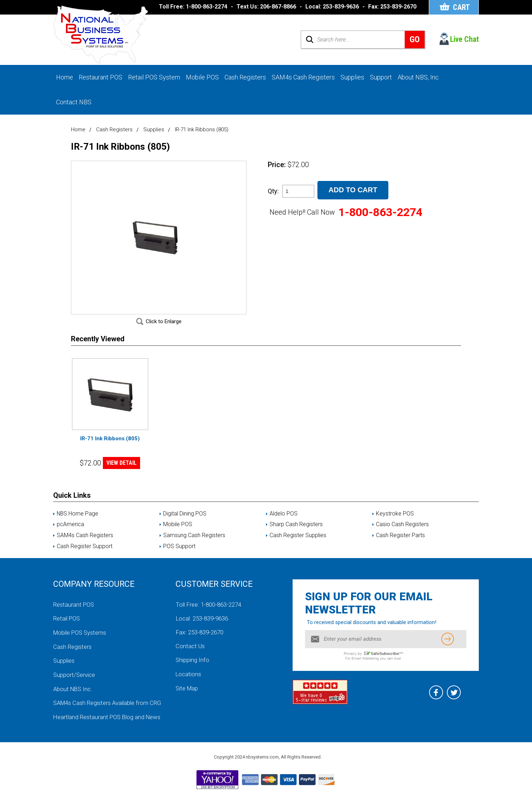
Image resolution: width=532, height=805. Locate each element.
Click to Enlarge (164, 329)
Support (381, 78)
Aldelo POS (284, 521)
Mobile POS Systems (81, 640)
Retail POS (67, 626)
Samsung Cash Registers (194, 543)
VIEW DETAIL (121, 470)
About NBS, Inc (418, 78)
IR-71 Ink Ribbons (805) (110, 446)
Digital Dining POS (185, 521)
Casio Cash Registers (402, 532)
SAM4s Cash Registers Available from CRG (109, 709)
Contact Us (190, 654)
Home (65, 78)
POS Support (179, 554)
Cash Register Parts (400, 543)
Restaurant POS (101, 78)
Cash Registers (245, 78)
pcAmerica (70, 532)
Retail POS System (154, 78)
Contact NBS (74, 102)
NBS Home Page (78, 521)
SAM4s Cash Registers (303, 78)
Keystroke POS (395, 521)
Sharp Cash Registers (296, 532)
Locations (189, 681)
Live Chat (464, 40)
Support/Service (74, 681)
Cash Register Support (85, 554)
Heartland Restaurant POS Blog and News (108, 723)
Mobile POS (202, 78)
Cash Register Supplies (298, 543)
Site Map (187, 695)
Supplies (352, 78)
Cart (461, 7)
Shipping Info (193, 667)
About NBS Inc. (74, 695)
